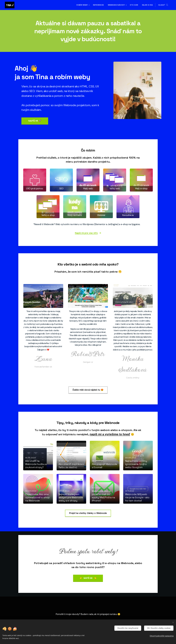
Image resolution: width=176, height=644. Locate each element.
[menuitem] (84, 5)
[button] (163, 5)
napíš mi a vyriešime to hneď (110, 434)
